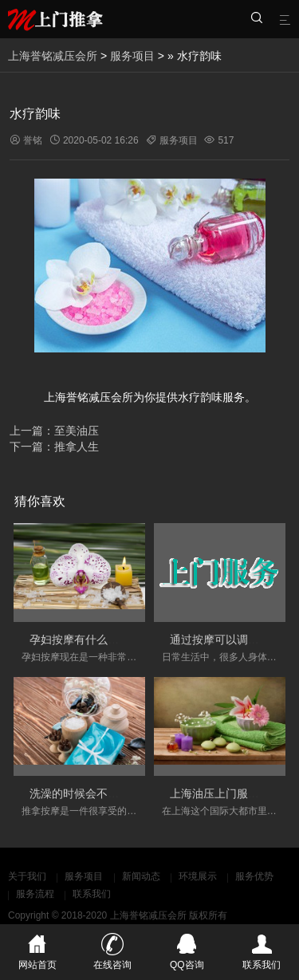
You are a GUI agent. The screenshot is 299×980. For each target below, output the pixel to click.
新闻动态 (141, 876)
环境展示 (198, 876)
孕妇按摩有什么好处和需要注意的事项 (124, 640)
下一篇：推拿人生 (54, 447)
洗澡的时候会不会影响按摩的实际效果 (124, 793)
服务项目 (132, 56)
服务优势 (254, 876)
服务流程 (35, 894)
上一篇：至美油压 (54, 431)
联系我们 (92, 894)
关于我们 (27, 876)
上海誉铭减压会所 (53, 56)
